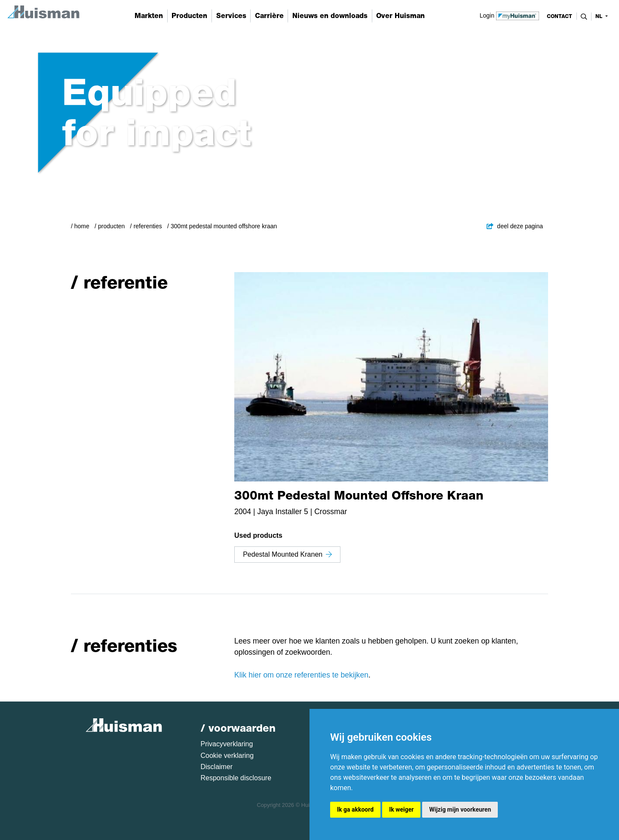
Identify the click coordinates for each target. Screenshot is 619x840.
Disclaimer (217, 767)
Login (510, 15)
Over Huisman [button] (400, 16)
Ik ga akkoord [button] (355, 809)
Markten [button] (149, 16)
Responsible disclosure (236, 778)
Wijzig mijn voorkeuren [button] (460, 809)
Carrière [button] (269, 16)
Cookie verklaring (227, 756)
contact (559, 16)
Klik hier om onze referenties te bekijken (301, 675)
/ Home (80, 226)
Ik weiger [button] (401, 809)
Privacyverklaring (227, 744)
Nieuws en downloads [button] (330, 16)
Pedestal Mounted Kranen (287, 554)
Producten (111, 226)
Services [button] (231, 16)
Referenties (148, 226)
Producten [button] (189, 16)
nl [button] (600, 16)
